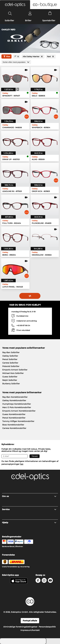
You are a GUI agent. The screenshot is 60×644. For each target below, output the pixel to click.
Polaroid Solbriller (11, 366)
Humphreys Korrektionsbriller (17, 404)
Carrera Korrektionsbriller (14, 428)
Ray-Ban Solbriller (11, 352)
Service (29, 509)
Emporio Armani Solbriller (15, 370)
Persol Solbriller (10, 359)
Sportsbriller (49, 20)
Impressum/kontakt (30, 630)
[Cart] (50, 13)
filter (6, 57)
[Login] (30, 13)
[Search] (10, 13)
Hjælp (29, 523)
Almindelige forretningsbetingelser (20, 627)
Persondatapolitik (47, 627)
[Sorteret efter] (16, 62)
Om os (29, 496)
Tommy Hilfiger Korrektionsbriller (18, 421)
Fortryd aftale (30, 621)
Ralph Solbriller (10, 380)
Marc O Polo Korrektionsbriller (17, 407)
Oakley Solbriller (10, 356)
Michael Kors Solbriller (13, 373)
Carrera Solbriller (10, 363)
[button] (15, 5)
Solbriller (9, 20)
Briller (28, 20)
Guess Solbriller (10, 377)
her (22, 464)
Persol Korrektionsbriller (14, 418)
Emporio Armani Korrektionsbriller (19, 411)
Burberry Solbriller (11, 384)
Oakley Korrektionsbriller (14, 400)
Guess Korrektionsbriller (14, 414)
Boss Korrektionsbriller (13, 425)
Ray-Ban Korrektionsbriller (15, 397)
